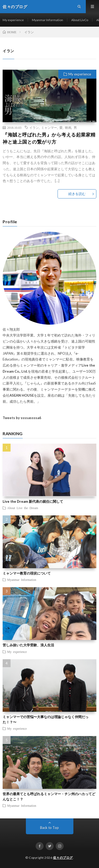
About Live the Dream (23, 508)
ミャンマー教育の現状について (27, 573)
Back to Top (49, 828)
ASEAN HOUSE (22, 395)
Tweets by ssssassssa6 (22, 418)
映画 (68, 127)
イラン (34, 127)
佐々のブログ (63, 858)
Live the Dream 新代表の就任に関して (33, 501)
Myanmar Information (48, 20)
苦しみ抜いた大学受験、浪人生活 (28, 645)
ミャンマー (49, 127)
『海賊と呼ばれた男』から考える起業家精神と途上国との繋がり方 (49, 138)
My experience (13, 20)
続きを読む (77, 194)
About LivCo (80, 20)
